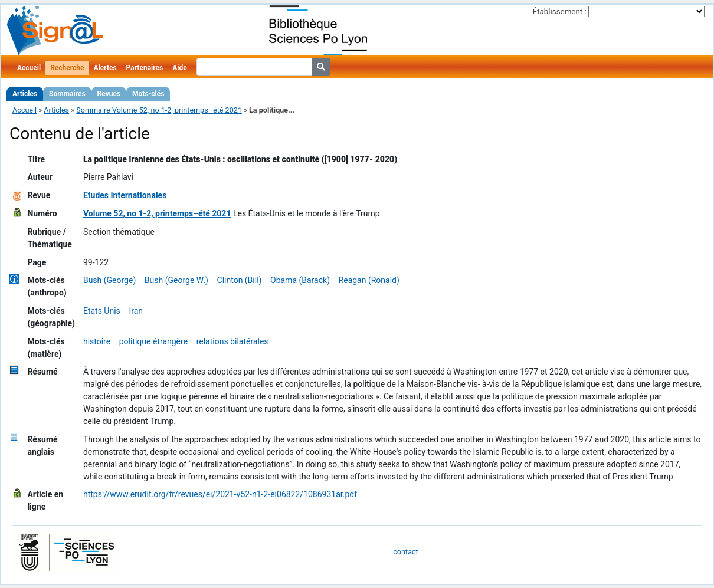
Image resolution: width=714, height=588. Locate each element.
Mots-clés (148, 94)
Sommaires (67, 94)
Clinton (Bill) (240, 280)
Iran (136, 311)
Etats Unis (102, 311)
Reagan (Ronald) (369, 280)
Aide (179, 68)
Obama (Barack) (300, 280)
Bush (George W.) (176, 280)
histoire (97, 341)
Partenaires (145, 68)
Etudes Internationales (125, 195)
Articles (25, 94)
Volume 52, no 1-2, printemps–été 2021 (157, 213)
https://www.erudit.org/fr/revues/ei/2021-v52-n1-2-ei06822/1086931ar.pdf (220, 494)
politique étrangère (153, 341)
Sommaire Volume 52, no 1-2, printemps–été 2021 (159, 110)
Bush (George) (109, 280)
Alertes (105, 68)
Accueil (29, 68)
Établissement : (560, 12)
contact (405, 552)
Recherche (67, 68)
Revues (109, 94)
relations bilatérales (232, 341)
